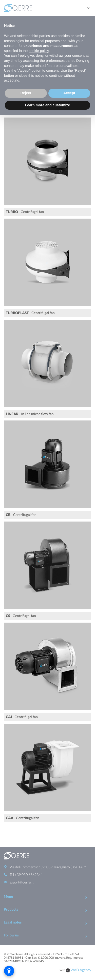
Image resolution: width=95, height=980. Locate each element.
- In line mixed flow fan (30, 414)
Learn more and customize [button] (48, 105)
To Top (48, 966)
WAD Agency (81, 950)
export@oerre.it (22, 862)
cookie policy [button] (39, 51)
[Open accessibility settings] (9, 971)
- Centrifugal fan (25, 212)
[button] (88, 8)
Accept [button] (69, 93)
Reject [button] (26, 93)
